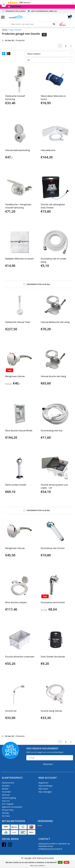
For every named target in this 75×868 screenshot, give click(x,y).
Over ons (6, 801)
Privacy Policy (8, 810)
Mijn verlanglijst (45, 792)
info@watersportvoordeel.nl (50, 849)
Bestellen (6, 786)
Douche (18, 30)
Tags (11, 30)
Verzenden (6, 792)
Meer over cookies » (38, 866)
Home (5, 30)
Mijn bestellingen (46, 786)
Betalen (5, 789)
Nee (66, 862)
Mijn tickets (43, 789)
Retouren (6, 795)
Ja (60, 862)
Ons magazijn (8, 804)
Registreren (43, 783)
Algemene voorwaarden (12, 807)
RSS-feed (6, 816)
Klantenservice (8, 783)
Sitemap (5, 813)
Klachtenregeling (9, 798)
